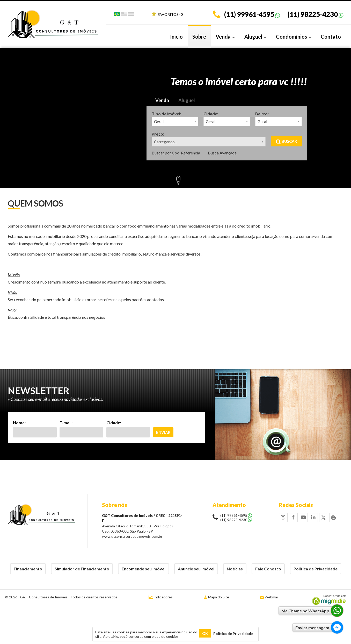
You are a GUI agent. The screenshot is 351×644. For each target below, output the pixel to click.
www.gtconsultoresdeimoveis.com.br (132, 536)
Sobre (199, 37)
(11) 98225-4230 (313, 14)
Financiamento (28, 569)
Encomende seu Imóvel (144, 569)
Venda (225, 37)
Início (176, 37)
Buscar (286, 141)
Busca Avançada (222, 153)
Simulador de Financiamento (82, 569)
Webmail (272, 597)
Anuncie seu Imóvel (196, 569)
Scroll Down (178, 180)
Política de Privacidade (316, 569)
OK (205, 633)
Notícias (235, 569)
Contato (331, 37)
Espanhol (131, 15)
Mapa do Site (219, 597)
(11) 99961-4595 (249, 14)
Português (117, 15)
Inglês (124, 15)
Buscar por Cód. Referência (176, 153)
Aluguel (255, 37)
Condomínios (294, 37)
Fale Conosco (268, 569)
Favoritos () (168, 14)
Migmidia (328, 600)
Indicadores (161, 597)
